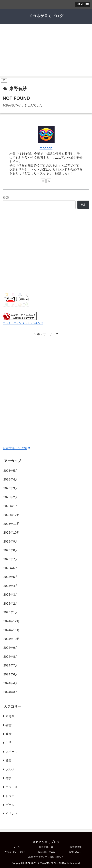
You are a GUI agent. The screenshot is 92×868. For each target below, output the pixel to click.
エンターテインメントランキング (23, 323)
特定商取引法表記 (46, 852)
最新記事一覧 (46, 847)
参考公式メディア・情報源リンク (46, 857)
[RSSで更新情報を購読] (49, 181)
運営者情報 (76, 847)
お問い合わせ (76, 852)
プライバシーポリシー (16, 852)
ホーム (16, 847)
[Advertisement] (46, 52)
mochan (46, 148)
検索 (6, 198)
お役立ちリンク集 (16, 448)
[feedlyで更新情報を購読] (43, 181)
